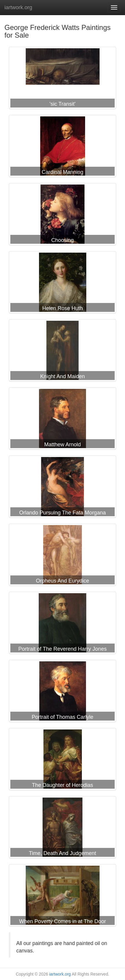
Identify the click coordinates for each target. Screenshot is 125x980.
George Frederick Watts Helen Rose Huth (62, 283)
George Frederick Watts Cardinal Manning (62, 147)
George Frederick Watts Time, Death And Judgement (62, 828)
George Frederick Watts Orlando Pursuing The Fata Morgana (62, 488)
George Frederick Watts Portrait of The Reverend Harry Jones (62, 624)
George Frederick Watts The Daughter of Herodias (62, 760)
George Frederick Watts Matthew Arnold (62, 420)
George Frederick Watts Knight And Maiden (62, 352)
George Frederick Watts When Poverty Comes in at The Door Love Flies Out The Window (62, 896)
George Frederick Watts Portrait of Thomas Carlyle (62, 692)
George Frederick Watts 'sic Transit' (62, 79)
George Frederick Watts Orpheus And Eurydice (62, 556)
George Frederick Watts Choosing (62, 215)
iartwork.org (18, 7)
